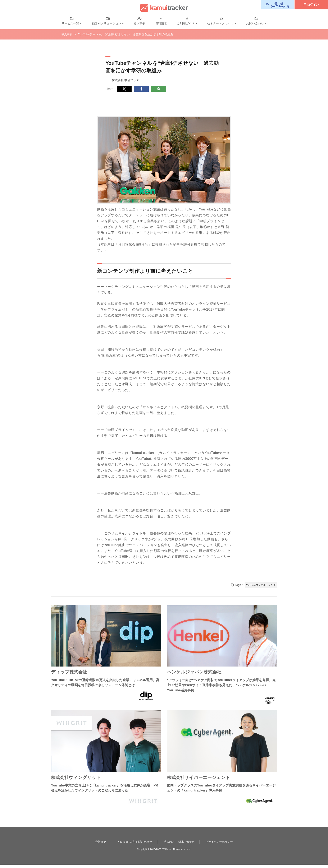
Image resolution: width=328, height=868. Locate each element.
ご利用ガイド (186, 23)
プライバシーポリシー (222, 845)
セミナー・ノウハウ (220, 23)
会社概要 (97, 845)
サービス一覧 (70, 23)
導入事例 (140, 23)
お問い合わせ (255, 23)
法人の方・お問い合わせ (179, 845)
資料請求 (161, 23)
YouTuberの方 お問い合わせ (133, 845)
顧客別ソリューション (106, 23)
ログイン (313, 5)
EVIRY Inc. (167, 853)
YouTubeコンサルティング (260, 585)
